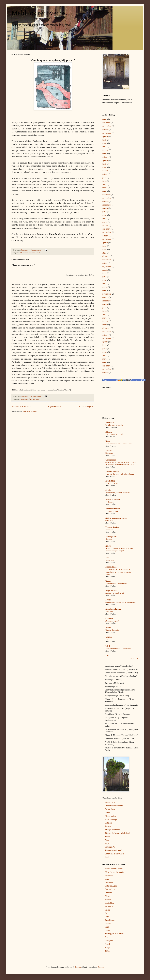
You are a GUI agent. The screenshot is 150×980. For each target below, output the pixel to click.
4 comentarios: (36, 250)
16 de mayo (110, 502)
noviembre (107, 126)
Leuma (108, 924)
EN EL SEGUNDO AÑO (115, 434)
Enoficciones (110, 560)
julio (104, 140)
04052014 (109, 520)
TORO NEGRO (112, 511)
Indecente (109, 530)
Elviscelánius (110, 816)
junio (104, 181)
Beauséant (110, 423)
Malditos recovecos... (41, 13)
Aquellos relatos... (113, 609)
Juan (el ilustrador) (113, 830)
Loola (107, 930)
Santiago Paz (111, 537)
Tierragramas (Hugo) (114, 850)
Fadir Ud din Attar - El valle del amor (120, 474)
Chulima (109, 618)
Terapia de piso (112, 527)
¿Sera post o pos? (112, 621)
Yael (107, 857)
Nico (107, 840)
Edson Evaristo (112, 472)
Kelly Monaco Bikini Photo (116, 584)
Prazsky (108, 944)
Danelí (108, 813)
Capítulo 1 (109, 539)
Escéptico (109, 906)
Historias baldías (113, 499)
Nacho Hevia (111, 567)
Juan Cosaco (110, 920)
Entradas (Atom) (30, 411)
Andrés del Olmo (113, 509)
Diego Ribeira (111, 590)
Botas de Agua (111, 886)
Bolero (108, 581)
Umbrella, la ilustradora (115, 854)
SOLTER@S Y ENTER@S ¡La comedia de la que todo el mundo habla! (118, 572)
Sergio (108, 490)
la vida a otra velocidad (114, 425)
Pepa (107, 843)
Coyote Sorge (110, 809)
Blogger (101, 967)
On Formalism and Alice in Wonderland (121, 602)
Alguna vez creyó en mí (115, 593)
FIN (107, 639)
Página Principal (55, 407)
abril (104, 147)
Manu (107, 837)
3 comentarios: (36, 396)
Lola (107, 655)
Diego (107, 896)
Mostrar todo (134, 659)
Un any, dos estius (112, 630)
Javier (108, 600)
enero (105, 119)
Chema (109, 637)
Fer (107, 558)
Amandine (109, 876)
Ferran (108, 451)
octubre (105, 130)
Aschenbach (110, 802)
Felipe (108, 910)
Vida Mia (109, 611)
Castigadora (111, 460)
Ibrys (108, 441)
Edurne (109, 432)
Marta (108, 628)
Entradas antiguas (86, 407)
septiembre (107, 133)
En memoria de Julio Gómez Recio (119, 444)
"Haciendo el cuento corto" (30, 253)
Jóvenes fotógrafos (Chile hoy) (117, 833)
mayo (105, 143)
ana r (107, 879)
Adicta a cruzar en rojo (114, 869)
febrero (105, 150)
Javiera (108, 826)
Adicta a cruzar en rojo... (116, 518)
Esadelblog (110, 481)
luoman (78, 967)
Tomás (108, 951)
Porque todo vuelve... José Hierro (118, 649)
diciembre (106, 123)
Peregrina (109, 941)
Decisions (109, 453)
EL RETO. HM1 (112, 483)
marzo (105, 188)
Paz (106, 937)
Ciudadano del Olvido (114, 806)
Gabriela (108, 823)
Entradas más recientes (21, 407)
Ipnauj (108, 546)
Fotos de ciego (111, 820)
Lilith (108, 646)
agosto (105, 136)
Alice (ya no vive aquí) (114, 872)
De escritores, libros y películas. (118, 493)
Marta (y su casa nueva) (115, 934)
